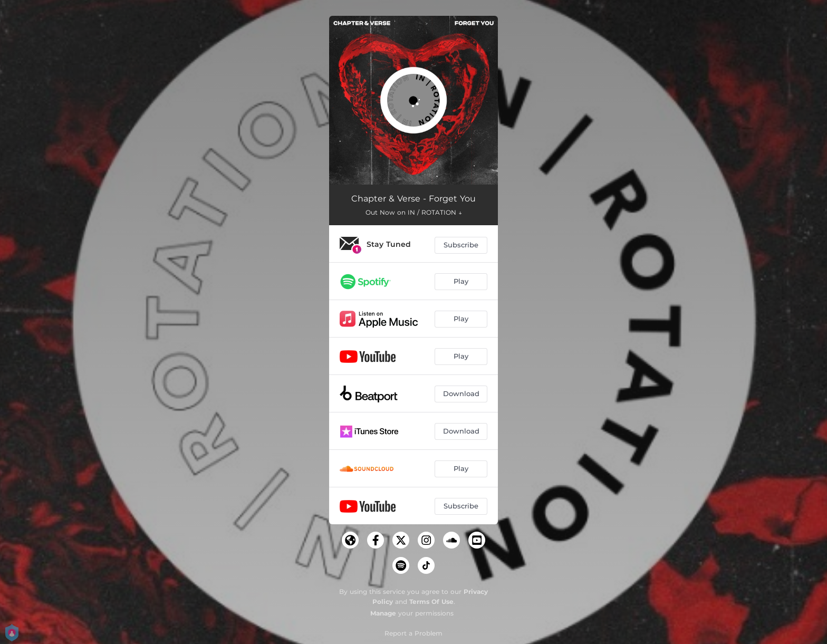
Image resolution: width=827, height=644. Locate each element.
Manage (383, 613)
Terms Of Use (431, 602)
